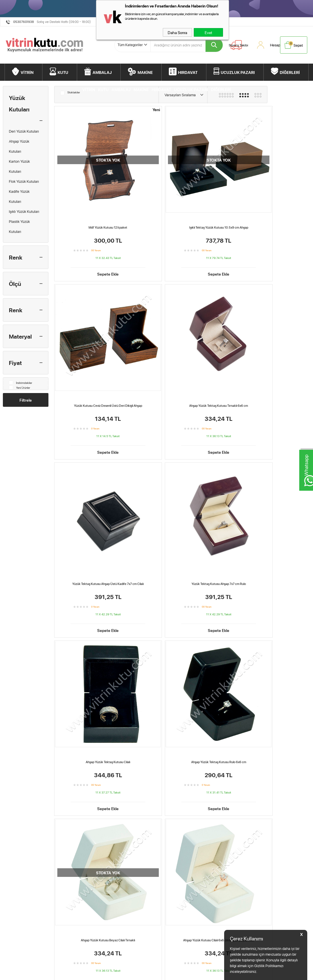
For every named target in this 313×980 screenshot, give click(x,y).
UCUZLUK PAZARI (238, 69)
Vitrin (7, 965)
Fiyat (15, 363)
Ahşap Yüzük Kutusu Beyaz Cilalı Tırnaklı (85, 450)
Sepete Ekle (85, 230)
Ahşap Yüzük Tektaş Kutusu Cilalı (215, 316)
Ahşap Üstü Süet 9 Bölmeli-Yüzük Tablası (85, 585)
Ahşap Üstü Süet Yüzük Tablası (279, 450)
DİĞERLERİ (290, 69)
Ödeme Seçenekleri (175, 973)
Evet (208, 32)
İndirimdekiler (20, 383)
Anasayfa (115, 965)
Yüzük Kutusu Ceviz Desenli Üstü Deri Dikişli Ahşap (215, 184)
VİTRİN (27, 69)
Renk (16, 257)
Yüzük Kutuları (19, 103)
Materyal (20, 336)
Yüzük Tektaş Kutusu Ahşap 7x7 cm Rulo (150, 316)
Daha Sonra (177, 32)
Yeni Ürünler (19, 387)
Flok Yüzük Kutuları (24, 181)
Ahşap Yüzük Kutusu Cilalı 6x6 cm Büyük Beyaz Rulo (150, 452)
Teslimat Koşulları (69, 965)
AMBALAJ (102, 69)
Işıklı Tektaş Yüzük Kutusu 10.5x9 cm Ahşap (150, 184)
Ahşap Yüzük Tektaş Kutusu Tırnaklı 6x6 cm (279, 184)
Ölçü (15, 284)
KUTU (63, 69)
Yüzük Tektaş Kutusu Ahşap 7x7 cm (215, 450)
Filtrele (26, 400)
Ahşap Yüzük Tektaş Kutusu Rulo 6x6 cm (279, 316)
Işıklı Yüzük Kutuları (24, 211)
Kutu (7, 973)
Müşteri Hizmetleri (174, 965)
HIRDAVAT (188, 69)
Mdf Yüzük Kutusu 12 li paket (85, 182)
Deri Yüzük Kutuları (24, 131)
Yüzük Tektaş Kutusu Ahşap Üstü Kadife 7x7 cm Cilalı (85, 318)
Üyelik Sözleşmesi (69, 973)
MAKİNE (145, 69)
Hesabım (114, 973)
